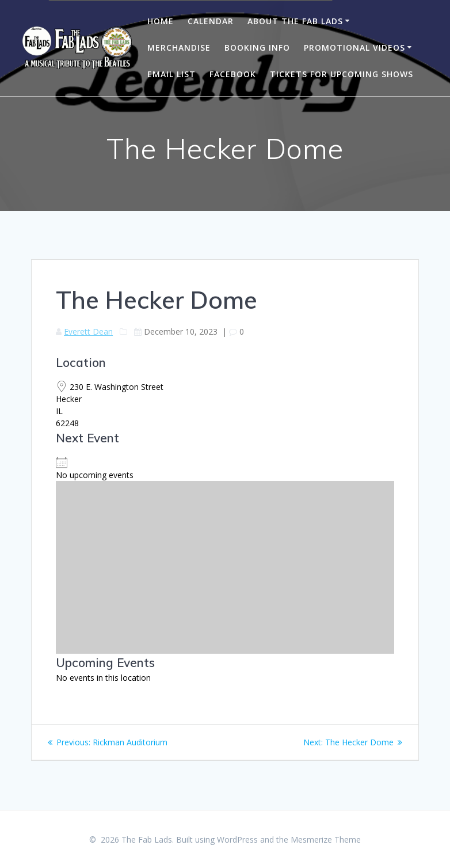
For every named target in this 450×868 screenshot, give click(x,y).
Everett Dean (88, 331)
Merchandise (179, 48)
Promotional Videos (354, 48)
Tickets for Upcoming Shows (342, 74)
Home (161, 21)
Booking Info (257, 48)
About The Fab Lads (295, 21)
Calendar (211, 21)
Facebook (233, 74)
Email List (171, 74)
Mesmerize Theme (326, 839)
